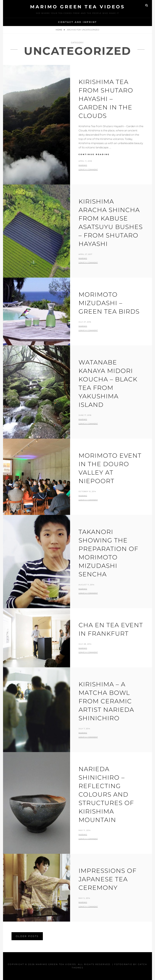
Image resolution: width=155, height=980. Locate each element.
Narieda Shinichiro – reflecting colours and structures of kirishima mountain (106, 794)
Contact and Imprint (77, 22)
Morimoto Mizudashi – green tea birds (109, 303)
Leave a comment (88, 170)
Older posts (27, 936)
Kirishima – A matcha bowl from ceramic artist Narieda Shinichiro (106, 701)
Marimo (83, 165)
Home (59, 30)
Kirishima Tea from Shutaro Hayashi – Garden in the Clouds (106, 99)
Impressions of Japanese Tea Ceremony (108, 879)
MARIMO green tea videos (78, 7)
